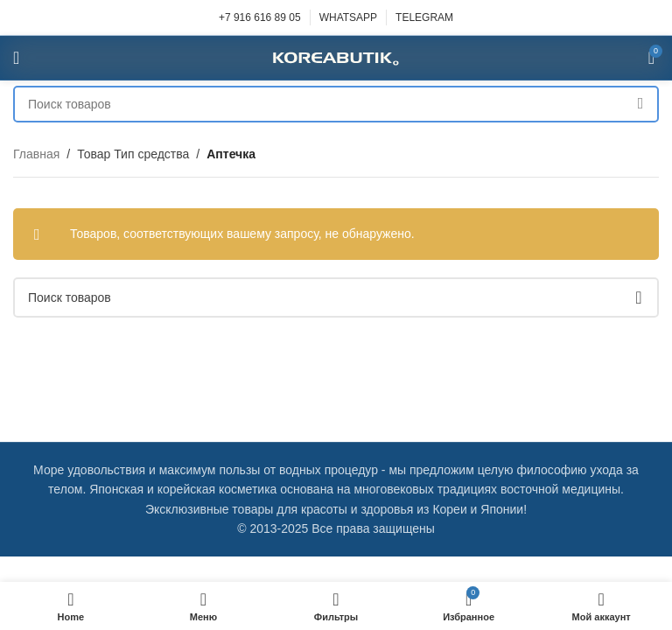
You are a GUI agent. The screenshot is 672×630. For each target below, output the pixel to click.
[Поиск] (336, 104)
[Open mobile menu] (16, 58)
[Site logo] (336, 57)
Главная (36, 154)
